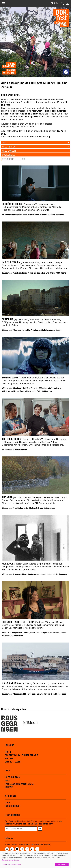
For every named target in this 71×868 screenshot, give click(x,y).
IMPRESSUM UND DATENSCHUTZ (19, 784)
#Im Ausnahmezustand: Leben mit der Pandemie (47, 574)
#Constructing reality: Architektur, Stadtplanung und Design (37, 330)
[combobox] (35, 143)
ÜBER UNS (9, 745)
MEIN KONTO (11, 796)
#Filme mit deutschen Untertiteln (41, 273)
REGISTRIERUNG (12, 806)
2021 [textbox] (4, 143)
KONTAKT (9, 787)
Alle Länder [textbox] (9, 151)
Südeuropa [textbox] (8, 155)
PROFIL (8, 752)
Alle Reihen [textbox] (9, 147)
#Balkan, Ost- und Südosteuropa (42, 508)
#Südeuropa (45, 215)
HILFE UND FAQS (12, 777)
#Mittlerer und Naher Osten (13, 391)
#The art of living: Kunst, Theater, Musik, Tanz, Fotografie (25, 633)
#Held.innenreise (57, 215)
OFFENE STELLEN (13, 762)
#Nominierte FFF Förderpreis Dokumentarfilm (31, 694)
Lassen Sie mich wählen (11, 865)
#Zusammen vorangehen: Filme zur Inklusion (20, 215)
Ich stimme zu (62, 865)
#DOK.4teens (61, 273)
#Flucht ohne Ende (33, 391)
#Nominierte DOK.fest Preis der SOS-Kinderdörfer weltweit (37, 388)
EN (57, 4)
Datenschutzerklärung (10, 860)
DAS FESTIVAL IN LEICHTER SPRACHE (21, 755)
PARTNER (9, 759)
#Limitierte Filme (20, 273)
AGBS (7, 781)
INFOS (8, 771)
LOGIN (8, 803)
